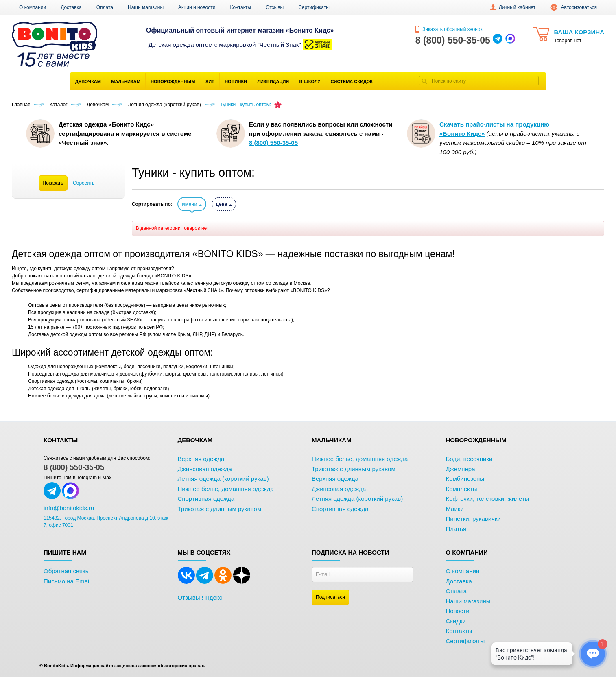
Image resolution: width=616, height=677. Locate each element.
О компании (33, 7)
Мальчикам (126, 81)
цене (224, 204)
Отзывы (275, 7)
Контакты (240, 7)
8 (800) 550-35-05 (74, 467)
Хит (210, 81)
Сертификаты (314, 7)
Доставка (71, 7)
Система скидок (352, 81)
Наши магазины (146, 7)
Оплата (105, 7)
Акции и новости (197, 7)
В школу (310, 81)
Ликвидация (273, 81)
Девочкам (88, 81)
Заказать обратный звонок (449, 29)
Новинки (236, 81)
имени (192, 204)
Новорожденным (173, 81)
